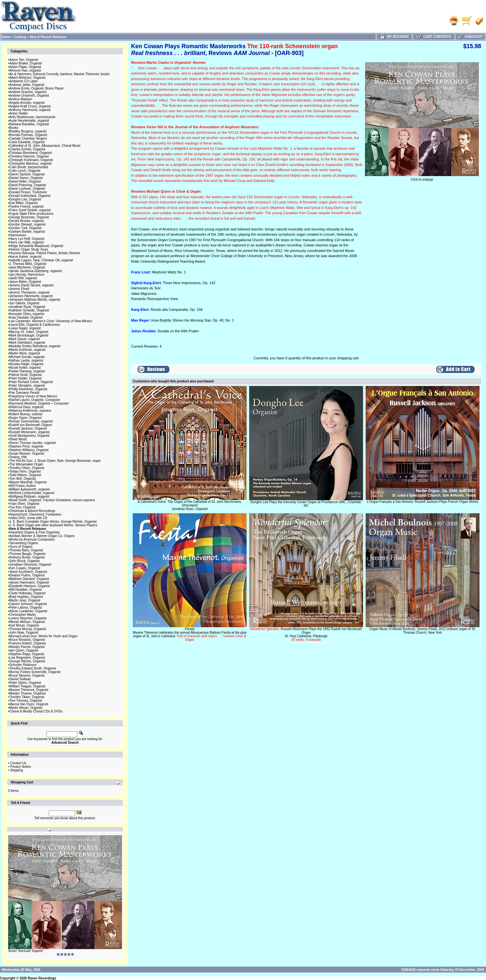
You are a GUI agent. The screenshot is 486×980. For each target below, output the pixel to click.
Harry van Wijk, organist (27, 242)
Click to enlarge (422, 178)
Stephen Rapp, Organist (27, 654)
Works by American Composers (32, 539)
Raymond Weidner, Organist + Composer (39, 403)
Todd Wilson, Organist (25, 475)
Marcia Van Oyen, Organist (29, 704)
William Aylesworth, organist (30, 489)
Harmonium (18, 235)
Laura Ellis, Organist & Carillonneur (35, 325)
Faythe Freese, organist (27, 207)
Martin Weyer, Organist (26, 708)
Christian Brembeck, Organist (31, 153)
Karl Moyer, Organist (24, 625)
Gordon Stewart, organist (27, 224)
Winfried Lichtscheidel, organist (32, 493)
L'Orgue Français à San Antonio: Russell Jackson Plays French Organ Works (423, 502)
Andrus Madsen (21, 99)
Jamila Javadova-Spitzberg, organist (36, 271)
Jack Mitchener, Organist (27, 267)
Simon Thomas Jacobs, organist (33, 443)
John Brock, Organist (25, 561)
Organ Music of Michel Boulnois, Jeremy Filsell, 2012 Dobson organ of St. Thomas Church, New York (423, 631)
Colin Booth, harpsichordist (29, 167)
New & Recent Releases (48, 37)
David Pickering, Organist (28, 185)
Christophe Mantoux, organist (31, 164)
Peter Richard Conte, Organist (31, 382)
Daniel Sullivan (20, 679)
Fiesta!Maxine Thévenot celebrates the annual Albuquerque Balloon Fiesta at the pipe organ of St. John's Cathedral (190, 634)
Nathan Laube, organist (26, 360)
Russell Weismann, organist (30, 432)
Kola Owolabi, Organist (26, 317)
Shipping (16, 770)
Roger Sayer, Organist (26, 418)
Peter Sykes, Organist (25, 683)
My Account (394, 37)
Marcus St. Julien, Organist (29, 332)
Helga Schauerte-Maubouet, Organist (36, 246)
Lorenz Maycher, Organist (28, 618)
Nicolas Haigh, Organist (27, 364)
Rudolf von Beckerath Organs (31, 425)
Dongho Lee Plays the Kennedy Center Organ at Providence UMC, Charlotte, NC (306, 504)
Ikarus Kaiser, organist (26, 257)
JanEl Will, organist (23, 278)
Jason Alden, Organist (25, 282)
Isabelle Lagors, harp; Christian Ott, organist (41, 260)
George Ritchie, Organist (27, 661)
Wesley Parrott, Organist (27, 647)
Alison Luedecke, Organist (28, 611)
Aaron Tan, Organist (24, 60)
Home (6, 37)
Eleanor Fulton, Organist (27, 575)
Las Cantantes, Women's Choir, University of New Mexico (51, 321)
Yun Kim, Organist (23, 507)
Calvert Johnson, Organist (28, 604)
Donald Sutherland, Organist (30, 196)
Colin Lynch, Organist (25, 171)
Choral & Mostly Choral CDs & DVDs (36, 711)
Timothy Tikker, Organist (27, 697)
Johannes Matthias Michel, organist (35, 300)
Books (14, 128)
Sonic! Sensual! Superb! (26, 951)
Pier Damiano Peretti (24, 393)
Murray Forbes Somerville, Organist (35, 672)
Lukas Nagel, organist (25, 328)
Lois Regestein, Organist (27, 658)
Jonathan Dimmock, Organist (30, 565)
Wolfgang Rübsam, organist (29, 497)
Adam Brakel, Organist (26, 63)
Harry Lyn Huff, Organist (27, 239)
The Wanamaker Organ (26, 464)
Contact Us (18, 763)
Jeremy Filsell (19, 289)
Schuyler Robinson (23, 665)
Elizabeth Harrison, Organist (30, 586)
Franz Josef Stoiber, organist (30, 210)
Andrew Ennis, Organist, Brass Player (37, 88)
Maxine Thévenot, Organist (29, 690)
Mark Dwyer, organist (25, 339)
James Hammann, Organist (29, 582)
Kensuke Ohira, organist (27, 314)
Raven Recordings (42, 978)
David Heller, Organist (25, 181)
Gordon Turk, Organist (26, 228)
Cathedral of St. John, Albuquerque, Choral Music (45, 146)
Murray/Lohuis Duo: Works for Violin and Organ (44, 636)
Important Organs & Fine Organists (35, 532)
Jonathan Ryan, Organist (27, 307)
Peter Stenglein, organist (27, 386)
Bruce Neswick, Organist (27, 640)
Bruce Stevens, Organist (27, 676)
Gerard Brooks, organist (27, 221)
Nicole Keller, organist (25, 368)
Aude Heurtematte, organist (29, 121)
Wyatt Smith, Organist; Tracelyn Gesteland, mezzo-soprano (52, 500)
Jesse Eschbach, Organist (28, 572)
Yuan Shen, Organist (24, 504)
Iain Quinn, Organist (24, 650)
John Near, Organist (24, 633)
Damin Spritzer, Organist (27, 174)
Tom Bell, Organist (23, 479)
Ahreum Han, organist (25, 70)
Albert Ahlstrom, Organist (27, 78)
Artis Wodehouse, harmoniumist (33, 117)
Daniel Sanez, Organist (26, 178)
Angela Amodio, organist (27, 103)
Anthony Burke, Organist (27, 557)
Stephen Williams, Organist (29, 450)
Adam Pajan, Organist (25, 67)
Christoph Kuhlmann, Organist (31, 160)
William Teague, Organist (27, 686)
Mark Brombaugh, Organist (29, 335)
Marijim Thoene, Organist (28, 693)
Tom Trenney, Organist (26, 701)
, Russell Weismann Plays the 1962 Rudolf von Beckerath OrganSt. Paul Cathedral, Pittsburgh (306, 634)
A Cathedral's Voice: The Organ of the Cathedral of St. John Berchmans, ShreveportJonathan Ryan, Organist (190, 505)
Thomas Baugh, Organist (27, 554)
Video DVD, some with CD (28, 518)
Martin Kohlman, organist (27, 350)
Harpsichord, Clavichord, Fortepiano (35, 514)
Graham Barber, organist (27, 232)
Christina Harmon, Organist (29, 156)
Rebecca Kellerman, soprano (30, 411)
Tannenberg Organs (24, 543)
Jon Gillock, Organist (24, 303)
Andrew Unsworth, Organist (29, 96)
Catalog (20, 37)
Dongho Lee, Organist (25, 199)
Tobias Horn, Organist (25, 471)
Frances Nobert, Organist (28, 643)
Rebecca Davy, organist (27, 407)
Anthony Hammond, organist (30, 110)
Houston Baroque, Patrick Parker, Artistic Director (45, 253)
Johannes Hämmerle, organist (31, 296)
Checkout (470, 37)
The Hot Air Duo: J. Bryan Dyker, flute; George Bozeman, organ (55, 461)
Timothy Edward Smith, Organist (33, 668)
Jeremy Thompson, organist (30, 292)
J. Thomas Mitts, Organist (28, 264)
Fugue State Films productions (32, 214)
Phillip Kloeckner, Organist (28, 389)
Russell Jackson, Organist (28, 428)
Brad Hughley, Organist (26, 597)
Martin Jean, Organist (25, 600)
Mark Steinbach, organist (27, 343)
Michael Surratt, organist (27, 357)
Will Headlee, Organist (26, 590)
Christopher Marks (23, 615)
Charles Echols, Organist (27, 149)
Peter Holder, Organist (26, 378)
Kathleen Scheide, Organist (29, 310)
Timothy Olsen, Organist (27, 468)
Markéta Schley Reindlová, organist (35, 346)
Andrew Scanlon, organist (28, 92)
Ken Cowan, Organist (25, 568)
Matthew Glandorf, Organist (29, 579)
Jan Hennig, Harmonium (27, 275)
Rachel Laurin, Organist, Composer (35, 400)
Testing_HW (18, 457)
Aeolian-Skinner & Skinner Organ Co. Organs (42, 536)
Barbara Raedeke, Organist (29, 124)
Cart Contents (434, 37)
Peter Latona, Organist (26, 607)
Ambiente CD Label (24, 81)
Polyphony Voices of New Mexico (33, 396)
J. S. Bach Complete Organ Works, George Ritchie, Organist (53, 522)
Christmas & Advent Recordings (32, 511)
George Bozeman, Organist (29, 217)
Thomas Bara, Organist (26, 550)
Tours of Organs (21, 547)
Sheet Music (18, 439)
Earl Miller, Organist (24, 203)
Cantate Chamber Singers (28, 138)
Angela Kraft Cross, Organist (30, 106)
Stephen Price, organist (26, 446)
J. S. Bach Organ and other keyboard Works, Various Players (54, 525)
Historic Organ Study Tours (29, 249)
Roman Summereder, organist (31, 421)
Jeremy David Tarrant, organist (32, 285)
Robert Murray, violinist (26, 414)
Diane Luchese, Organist (27, 189)
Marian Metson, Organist (27, 622)
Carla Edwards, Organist (27, 142)
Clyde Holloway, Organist (28, 593)
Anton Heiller (19, 113)
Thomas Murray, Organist (28, 629)
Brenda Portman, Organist (28, 135)
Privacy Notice (20, 767)
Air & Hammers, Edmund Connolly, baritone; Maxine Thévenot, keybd (60, 74)
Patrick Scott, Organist (26, 375)
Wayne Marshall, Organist (28, 482)
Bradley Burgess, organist (28, 131)
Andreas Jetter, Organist (27, 85)
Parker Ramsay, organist (27, 371)
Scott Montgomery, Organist (30, 436)
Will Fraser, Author (23, 486)
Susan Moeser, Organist (27, 454)
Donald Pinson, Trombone (28, 192)
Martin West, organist (25, 353)
